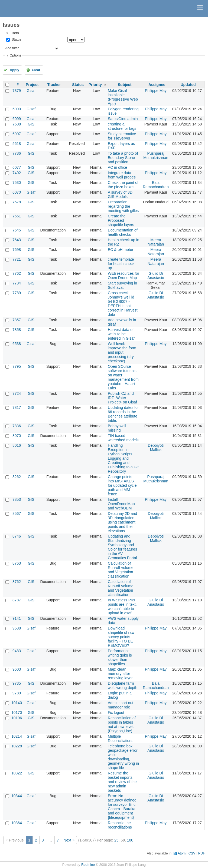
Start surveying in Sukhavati (122, 285)
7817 (17, 408)
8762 (17, 582)
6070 (17, 192)
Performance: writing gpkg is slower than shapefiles (120, 657)
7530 (17, 183)
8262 (17, 477)
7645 (17, 230)
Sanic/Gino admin (123, 119)
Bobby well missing (117, 428)
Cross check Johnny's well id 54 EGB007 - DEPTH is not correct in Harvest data (123, 304)
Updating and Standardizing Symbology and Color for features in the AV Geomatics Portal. (123, 547)
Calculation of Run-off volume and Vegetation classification (121, 570)
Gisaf (31, 91)
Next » (69, 840)
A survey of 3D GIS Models (120, 194)
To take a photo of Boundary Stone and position (123, 158)
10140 (17, 703)
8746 (17, 536)
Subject (125, 85)
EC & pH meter (121, 250)
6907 (17, 134)
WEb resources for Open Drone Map (123, 276)
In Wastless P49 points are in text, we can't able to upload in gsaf (122, 607)
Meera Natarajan (156, 242)
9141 (17, 618)
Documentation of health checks (123, 232)
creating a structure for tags (122, 126)
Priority (95, 85)
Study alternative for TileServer (122, 136)
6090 (17, 109)
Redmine (88, 865)
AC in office (117, 167)
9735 (17, 683)
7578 (17, 202)
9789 (17, 693)
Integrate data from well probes (122, 175)
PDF (202, 853)
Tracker (54, 85)
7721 (17, 259)
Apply (14, 70)
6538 (17, 344)
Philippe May (156, 91)
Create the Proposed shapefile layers (121, 220)
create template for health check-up (122, 264)
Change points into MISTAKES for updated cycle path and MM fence (122, 485)
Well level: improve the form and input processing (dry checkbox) (122, 352)
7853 (17, 499)
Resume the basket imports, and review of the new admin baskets (122, 782)
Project (32, 85)
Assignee (157, 85)
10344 (17, 796)
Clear (36, 70)
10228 (17, 746)
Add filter (12, 48)
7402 (17, 173)
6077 (17, 167)
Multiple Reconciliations (121, 738)
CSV (192, 853)
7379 (17, 91)
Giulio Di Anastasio (156, 276)
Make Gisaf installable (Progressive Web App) (123, 97)
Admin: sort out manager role (121, 705)
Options (15, 55)
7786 (17, 153)
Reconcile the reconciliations (120, 825)
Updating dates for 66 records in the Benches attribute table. (123, 414)
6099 (17, 119)
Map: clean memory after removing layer (120, 674)
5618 (17, 144)
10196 (17, 718)
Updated (188, 85)
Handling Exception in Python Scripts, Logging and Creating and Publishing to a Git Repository (123, 458)
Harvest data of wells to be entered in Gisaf (121, 334)
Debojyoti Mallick (156, 448)
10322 (17, 773)
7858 (17, 330)
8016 (17, 445)
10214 (17, 736)
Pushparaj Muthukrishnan (156, 155)
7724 (17, 393)
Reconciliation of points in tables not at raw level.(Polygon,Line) (122, 724)
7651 (17, 216)
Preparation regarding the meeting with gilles (123, 206)
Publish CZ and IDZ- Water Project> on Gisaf (122, 398)
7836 (17, 426)
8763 (17, 563)
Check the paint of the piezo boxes (123, 185)
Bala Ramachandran (156, 185)
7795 (17, 366)
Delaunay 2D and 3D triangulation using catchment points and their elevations (122, 522)
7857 (17, 320)
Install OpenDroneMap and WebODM (121, 504)
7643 (17, 240)
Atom (182, 853)
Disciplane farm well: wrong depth (123, 685)
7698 (17, 250)
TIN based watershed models (123, 438)
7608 (17, 124)
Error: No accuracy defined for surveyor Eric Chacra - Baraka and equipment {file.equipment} (122, 807)
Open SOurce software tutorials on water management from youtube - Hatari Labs (123, 377)
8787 (17, 600)
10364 (17, 823)
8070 (17, 436)
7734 (17, 283)
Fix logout (116, 713)
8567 (17, 513)
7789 (17, 293)
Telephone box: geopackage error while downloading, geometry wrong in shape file (123, 757)
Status (16, 39)
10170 (17, 713)
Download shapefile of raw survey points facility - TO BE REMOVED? (121, 637)
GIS (31, 124)
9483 (17, 651)
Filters (14, 33)
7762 (17, 273)
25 (116, 840)
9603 (17, 669)
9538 (17, 628)
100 (130, 840)
